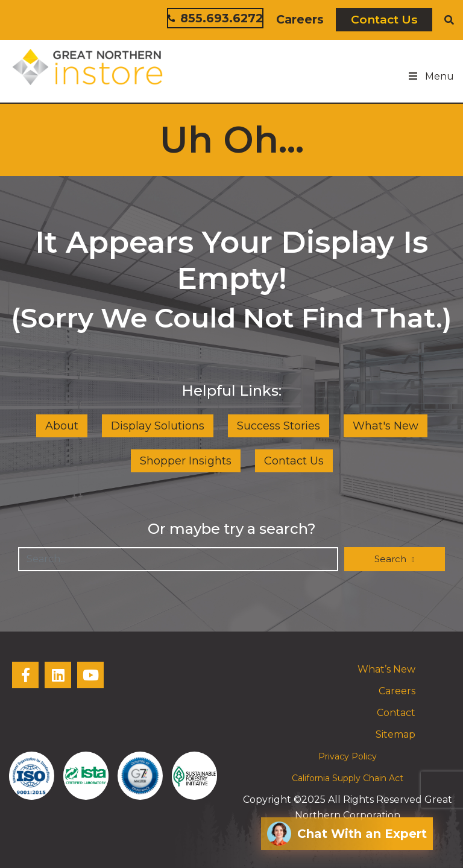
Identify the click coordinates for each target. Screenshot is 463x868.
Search (392, 559)
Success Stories (279, 426)
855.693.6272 (215, 18)
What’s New (386, 669)
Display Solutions (158, 426)
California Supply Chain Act (348, 778)
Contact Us (384, 19)
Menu (430, 76)
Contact (396, 713)
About (62, 426)
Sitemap (395, 734)
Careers (300, 19)
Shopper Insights (186, 461)
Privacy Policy (348, 756)
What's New (386, 426)
